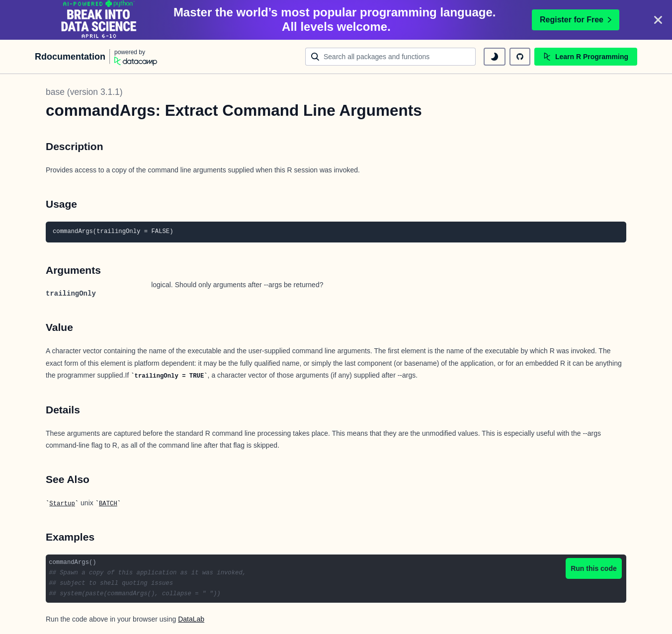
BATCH (108, 504)
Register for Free (576, 20)
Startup (62, 504)
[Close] (658, 20)
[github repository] (520, 57)
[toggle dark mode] (495, 57)
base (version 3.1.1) (84, 92)
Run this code (594, 568)
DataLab (191, 619)
